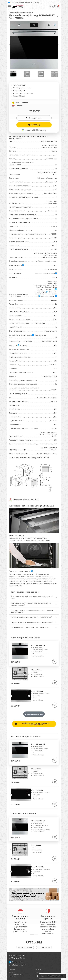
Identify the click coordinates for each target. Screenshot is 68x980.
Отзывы (12, 949)
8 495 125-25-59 (17, 935)
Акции (37, 949)
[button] (58, 45)
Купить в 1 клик (34, 118)
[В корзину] (55, 639)
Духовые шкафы (25, 12)
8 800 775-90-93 (17, 933)
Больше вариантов (34, 691)
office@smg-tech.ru (19, 942)
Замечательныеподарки (20, 895)
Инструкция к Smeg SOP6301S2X (26, 500)
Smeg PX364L (36, 647)
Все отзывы (44, 925)
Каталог (12, 947)
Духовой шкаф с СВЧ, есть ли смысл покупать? (30, 604)
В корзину (34, 125)
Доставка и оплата (16, 952)
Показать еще (25, 925)
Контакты (39, 947)
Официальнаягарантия (48, 895)
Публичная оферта (16, 977)
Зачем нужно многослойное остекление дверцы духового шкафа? (31, 581)
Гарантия (12, 954)
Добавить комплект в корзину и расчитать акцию (32, 701)
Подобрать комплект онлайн (52, 976)
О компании (40, 952)
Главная (12, 12)
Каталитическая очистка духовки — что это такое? (31, 594)
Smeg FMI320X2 (37, 668)
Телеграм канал (16, 939)
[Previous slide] (11, 673)
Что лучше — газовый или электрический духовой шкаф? (32, 575)
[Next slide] (29, 651)
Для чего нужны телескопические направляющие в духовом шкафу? (32, 588)
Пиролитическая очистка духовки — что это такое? (32, 599)
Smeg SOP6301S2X (38, 622)
